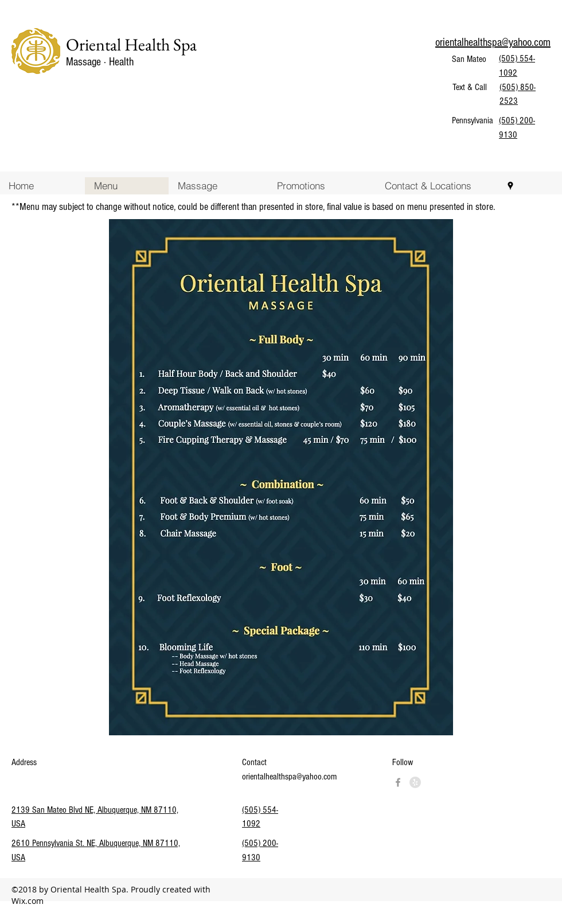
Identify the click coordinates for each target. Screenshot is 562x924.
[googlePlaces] (510, 186)
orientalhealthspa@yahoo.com (289, 777)
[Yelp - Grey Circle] (415, 782)
